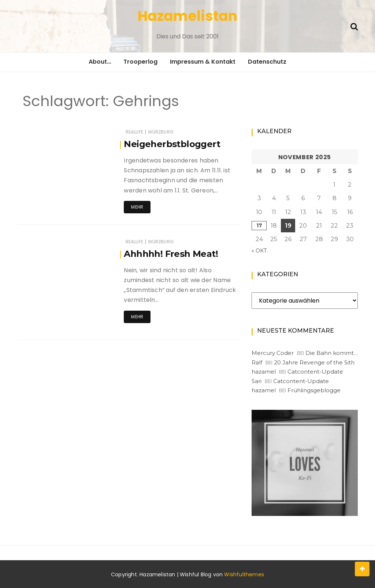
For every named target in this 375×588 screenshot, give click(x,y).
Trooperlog (140, 62)
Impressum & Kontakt (203, 62)
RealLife (134, 132)
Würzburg (161, 132)
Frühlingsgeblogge (314, 390)
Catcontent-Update (315, 372)
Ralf (257, 362)
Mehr (137, 207)
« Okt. (260, 251)
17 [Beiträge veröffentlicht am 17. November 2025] (259, 225)
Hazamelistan (187, 16)
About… (100, 62)
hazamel (264, 372)
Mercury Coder (273, 353)
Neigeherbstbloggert (172, 144)
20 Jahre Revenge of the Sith (314, 362)
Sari (257, 381)
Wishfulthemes (244, 574)
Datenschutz (267, 62)
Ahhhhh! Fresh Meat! (171, 254)
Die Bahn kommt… (332, 353)
